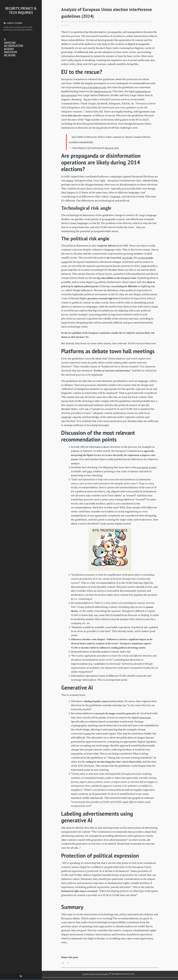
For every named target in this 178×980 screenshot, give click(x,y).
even (135, 282)
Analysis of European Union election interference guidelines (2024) (103, 12)
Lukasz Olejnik (72, 22)
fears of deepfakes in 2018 (96, 87)
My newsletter (14, 46)
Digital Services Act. (105, 91)
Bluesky (9, 49)
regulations (110, 22)
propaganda (151, 22)
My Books (10, 55)
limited (71, 181)
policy (121, 22)
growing (76, 472)
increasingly (144, 468)
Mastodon (10, 52)
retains (88, 734)
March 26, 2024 (113, 148)
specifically (129, 258)
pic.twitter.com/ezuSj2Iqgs (84, 142)
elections (66, 25)
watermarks (146, 718)
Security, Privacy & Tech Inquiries (21, 10)
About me (10, 43)
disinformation (134, 22)
